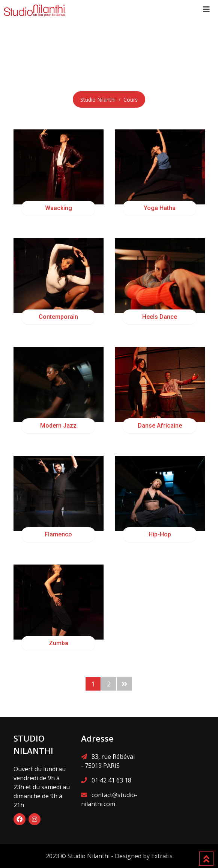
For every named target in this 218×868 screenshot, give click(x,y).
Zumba (59, 643)
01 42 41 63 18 (111, 780)
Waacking (59, 208)
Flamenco (58, 534)
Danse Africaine (160, 426)
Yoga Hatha (160, 208)
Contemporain (58, 317)
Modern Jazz (58, 426)
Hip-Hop (160, 534)
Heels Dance (160, 317)
